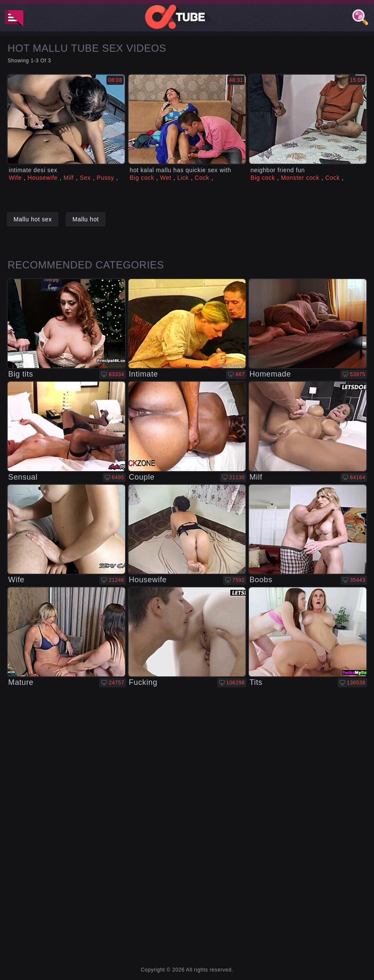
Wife (15, 178)
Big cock (142, 178)
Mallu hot (86, 219)
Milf (69, 178)
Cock (202, 178)
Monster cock (300, 178)
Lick (183, 178)
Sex (85, 178)
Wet (165, 178)
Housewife (43, 178)
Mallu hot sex (33, 219)
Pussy (105, 178)
